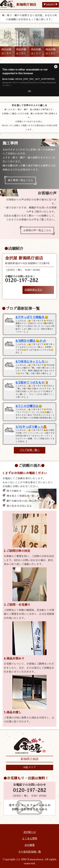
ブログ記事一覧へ (30, 450)
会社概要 (30, 845)
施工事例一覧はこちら (20, 180)
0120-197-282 (29, 790)
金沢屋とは (30, 832)
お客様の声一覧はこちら (37, 230)
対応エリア (30, 767)
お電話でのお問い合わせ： (22, 279)
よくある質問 (30, 839)
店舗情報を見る (33, 290)
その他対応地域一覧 (30, 852)
